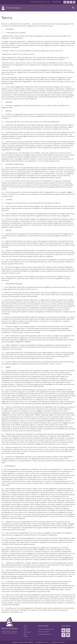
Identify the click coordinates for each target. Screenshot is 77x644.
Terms (25, 634)
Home (26, 626)
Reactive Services (44, 632)
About (26, 628)
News (25, 630)
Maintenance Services (45, 634)
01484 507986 (56, 2)
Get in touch (27, 632)
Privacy (26, 636)
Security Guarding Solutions (46, 629)
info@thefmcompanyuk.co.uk (40, 2)
